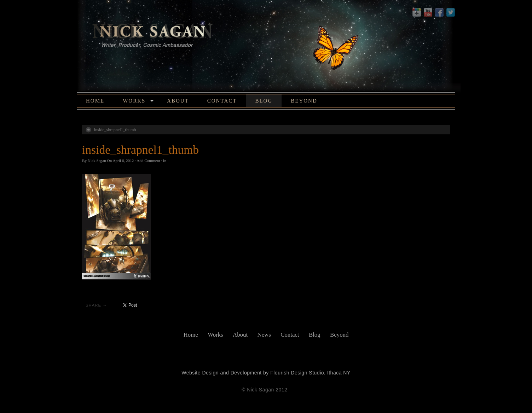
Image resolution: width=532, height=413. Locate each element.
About (178, 101)
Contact (222, 101)
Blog (264, 101)
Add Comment (148, 161)
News (264, 335)
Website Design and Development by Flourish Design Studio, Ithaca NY (266, 373)
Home (95, 101)
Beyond (304, 101)
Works (138, 102)
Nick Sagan (97, 161)
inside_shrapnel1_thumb (115, 130)
